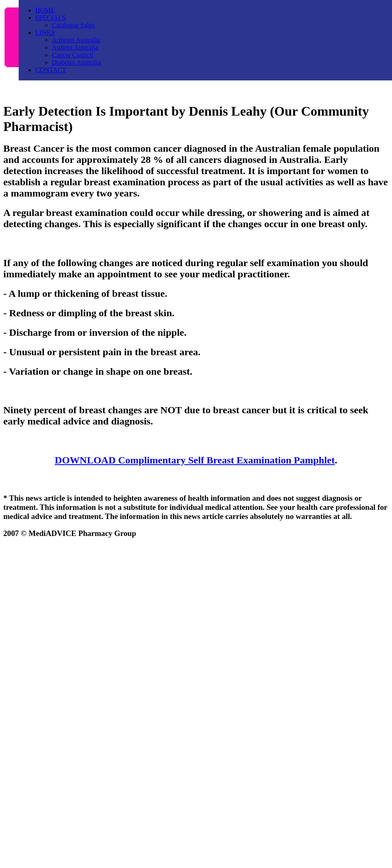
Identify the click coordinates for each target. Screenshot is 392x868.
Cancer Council (73, 55)
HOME (45, 10)
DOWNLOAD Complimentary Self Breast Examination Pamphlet (195, 460)
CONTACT (51, 70)
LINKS (45, 33)
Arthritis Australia (76, 40)
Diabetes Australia (76, 62)
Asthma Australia (75, 47)
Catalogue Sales (73, 25)
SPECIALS (51, 18)
